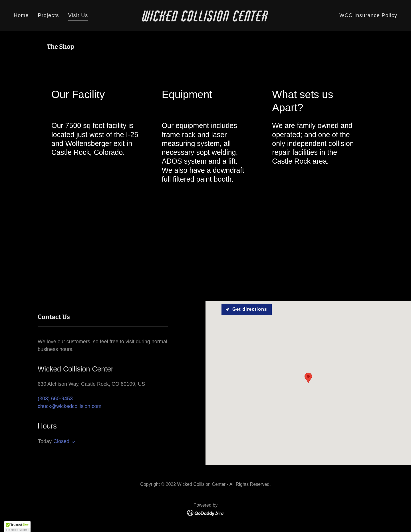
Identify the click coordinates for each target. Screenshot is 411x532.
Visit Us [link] (78, 15)
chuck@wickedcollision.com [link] (69, 406)
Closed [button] (61, 441)
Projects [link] (49, 15)
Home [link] (21, 15)
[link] (205, 20)
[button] (72, 442)
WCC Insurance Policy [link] (368, 15)
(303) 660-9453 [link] (55, 399)
